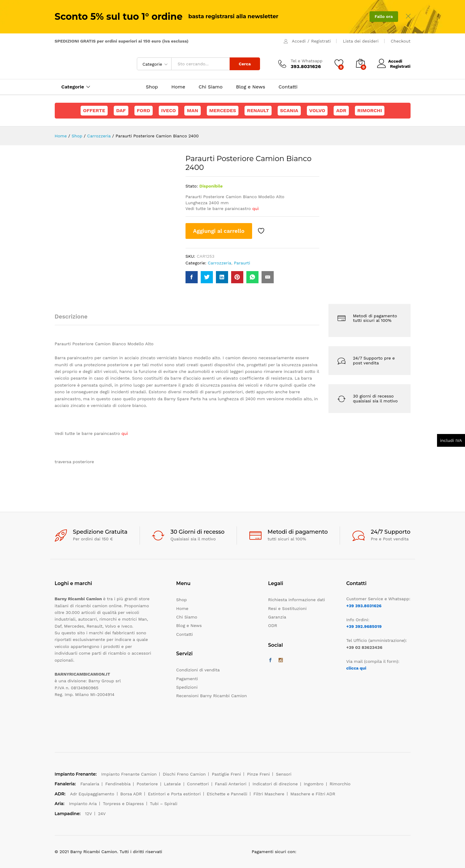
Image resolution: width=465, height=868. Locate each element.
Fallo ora (384, 16)
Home (178, 87)
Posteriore (147, 784)
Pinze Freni (258, 774)
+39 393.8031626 (364, 606)
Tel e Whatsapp (307, 61)
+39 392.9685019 (364, 626)
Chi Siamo (211, 87)
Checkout (401, 41)
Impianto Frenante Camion (129, 774)
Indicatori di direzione (275, 784)
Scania (289, 110)
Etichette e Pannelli (227, 794)
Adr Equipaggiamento (92, 794)
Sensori (284, 774)
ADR (341, 110)
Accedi (299, 41)
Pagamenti (187, 679)
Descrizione (71, 317)
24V (102, 814)
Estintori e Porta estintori (174, 794)
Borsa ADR (131, 794)
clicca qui (356, 668)
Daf (121, 110)
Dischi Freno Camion (184, 774)
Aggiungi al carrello (219, 231)
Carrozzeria (219, 263)
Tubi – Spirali (164, 804)
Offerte (94, 110)
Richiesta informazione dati (297, 600)
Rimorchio (340, 784)
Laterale (172, 784)
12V (89, 814)
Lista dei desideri (361, 41)
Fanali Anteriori (231, 784)
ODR (273, 625)
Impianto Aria (83, 804)
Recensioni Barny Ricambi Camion (211, 696)
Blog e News (251, 87)
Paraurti (242, 263)
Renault (258, 110)
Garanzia (277, 617)
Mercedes (223, 110)
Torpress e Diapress (123, 804)
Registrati (321, 41)
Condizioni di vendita (198, 670)
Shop (152, 87)
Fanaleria (90, 784)
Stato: (192, 186)
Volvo (317, 110)
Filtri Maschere (269, 794)
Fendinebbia (118, 784)
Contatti (288, 87)
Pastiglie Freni (226, 774)
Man (192, 110)
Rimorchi (370, 110)
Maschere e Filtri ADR (313, 794)
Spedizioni (187, 687)
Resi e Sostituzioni (288, 608)
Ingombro (314, 784)
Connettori (198, 784)
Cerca (245, 64)
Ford (144, 110)
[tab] (74, 319)
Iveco (169, 110)
